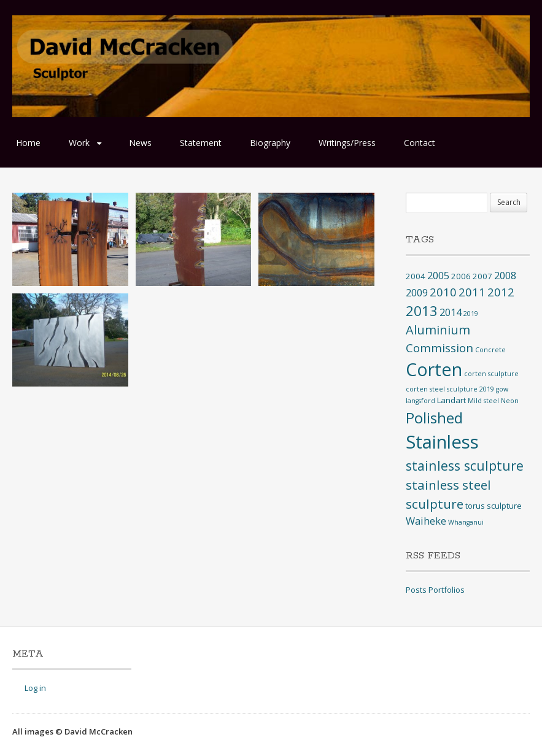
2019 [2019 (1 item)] (471, 314)
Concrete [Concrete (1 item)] (490, 350)
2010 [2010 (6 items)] (443, 292)
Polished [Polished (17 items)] (434, 418)
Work (79, 143)
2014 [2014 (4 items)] (451, 312)
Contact (420, 143)
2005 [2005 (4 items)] (438, 276)
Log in (35, 688)
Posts (416, 590)
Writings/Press (347, 143)
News (140, 143)
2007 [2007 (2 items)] (482, 276)
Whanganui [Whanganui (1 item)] (466, 522)
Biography (270, 143)
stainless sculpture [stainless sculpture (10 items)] (465, 465)
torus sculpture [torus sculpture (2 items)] (494, 506)
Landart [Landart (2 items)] (451, 400)
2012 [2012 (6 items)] (501, 292)
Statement (201, 143)
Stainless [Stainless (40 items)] (442, 442)
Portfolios (447, 590)
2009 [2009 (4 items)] (417, 293)
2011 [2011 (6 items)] (472, 292)
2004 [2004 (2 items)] (416, 276)
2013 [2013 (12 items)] (422, 311)
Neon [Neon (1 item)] (510, 401)
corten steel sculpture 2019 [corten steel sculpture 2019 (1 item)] (450, 389)
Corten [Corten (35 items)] (434, 369)
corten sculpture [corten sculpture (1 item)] (491, 374)
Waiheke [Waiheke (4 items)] (426, 521)
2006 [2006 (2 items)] (461, 276)
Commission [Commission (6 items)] (439, 348)
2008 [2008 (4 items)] (505, 276)
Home (28, 143)
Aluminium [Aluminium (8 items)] (438, 330)
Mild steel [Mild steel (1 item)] (483, 401)
